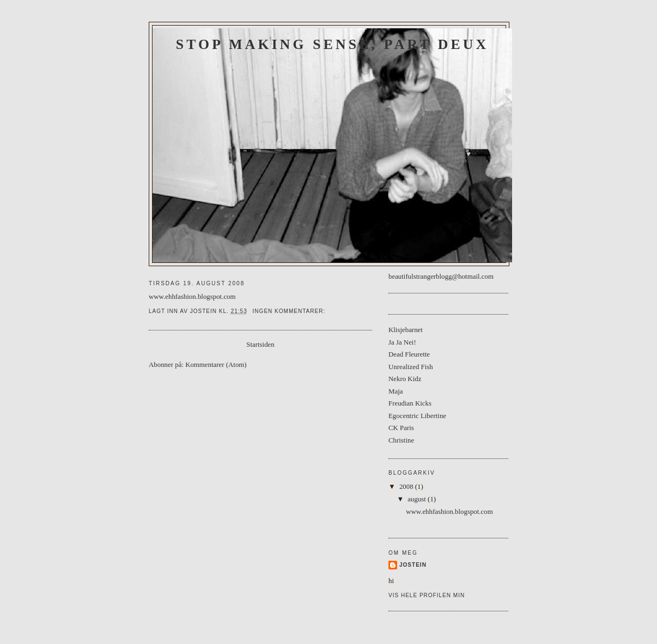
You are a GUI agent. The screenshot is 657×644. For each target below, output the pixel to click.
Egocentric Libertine (417, 416)
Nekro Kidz (405, 379)
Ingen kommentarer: (290, 311)
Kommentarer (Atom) (216, 365)
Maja (396, 391)
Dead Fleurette (409, 354)
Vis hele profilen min (427, 595)
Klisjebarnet (406, 330)
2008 (407, 487)
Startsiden (260, 345)
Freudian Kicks (410, 403)
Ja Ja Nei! (402, 342)
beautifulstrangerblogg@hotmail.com (441, 277)
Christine (401, 440)
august (418, 499)
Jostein (413, 565)
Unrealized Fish (411, 367)
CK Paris (401, 428)
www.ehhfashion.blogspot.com (192, 297)
